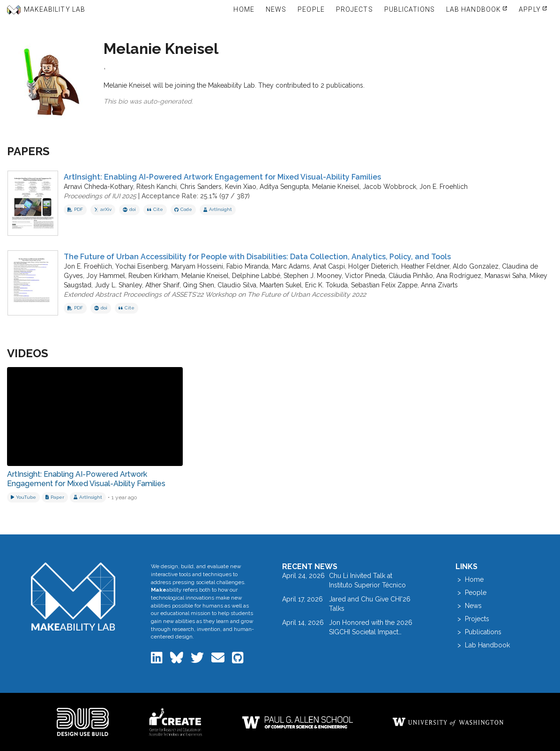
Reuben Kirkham (153, 276)
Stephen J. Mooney (313, 276)
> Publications (478, 632)
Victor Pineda (365, 276)
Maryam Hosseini (197, 266)
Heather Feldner (425, 266)
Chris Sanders (201, 187)
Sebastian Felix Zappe (384, 285)
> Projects (472, 619)
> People (471, 593)
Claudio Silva (237, 285)
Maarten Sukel (281, 285)
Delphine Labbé (256, 276)
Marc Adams (291, 266)
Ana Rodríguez (459, 276)
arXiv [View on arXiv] (103, 209)
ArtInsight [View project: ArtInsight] (218, 209)
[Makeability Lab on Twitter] (198, 660)
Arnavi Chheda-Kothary (98, 187)
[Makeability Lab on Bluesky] (178, 660)
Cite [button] (155, 209)
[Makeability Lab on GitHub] (238, 660)
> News (469, 606)
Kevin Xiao (241, 187)
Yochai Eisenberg (142, 266)
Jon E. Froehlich (444, 187)
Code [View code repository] (183, 209)
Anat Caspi (329, 266)
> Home (470, 579)
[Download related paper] (55, 497)
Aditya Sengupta (284, 187)
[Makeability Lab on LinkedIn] (158, 660)
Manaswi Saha (505, 276)
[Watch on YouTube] (23, 497)
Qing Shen (198, 285)
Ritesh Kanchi (157, 187)
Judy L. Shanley (118, 285)
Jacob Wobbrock (389, 187)
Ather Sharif (162, 285)
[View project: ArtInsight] (88, 497)
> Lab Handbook (483, 645)
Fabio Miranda (247, 266)
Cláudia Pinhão (411, 276)
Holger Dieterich (373, 266)
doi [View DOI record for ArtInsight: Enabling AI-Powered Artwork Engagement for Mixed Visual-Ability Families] (129, 209)
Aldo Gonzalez (476, 266)
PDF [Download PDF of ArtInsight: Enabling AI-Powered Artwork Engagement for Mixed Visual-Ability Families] (75, 209)
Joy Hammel (106, 276)
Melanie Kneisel (336, 187)
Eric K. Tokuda (326, 285)
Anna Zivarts (439, 285)
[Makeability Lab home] (73, 597)
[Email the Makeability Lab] (219, 660)
